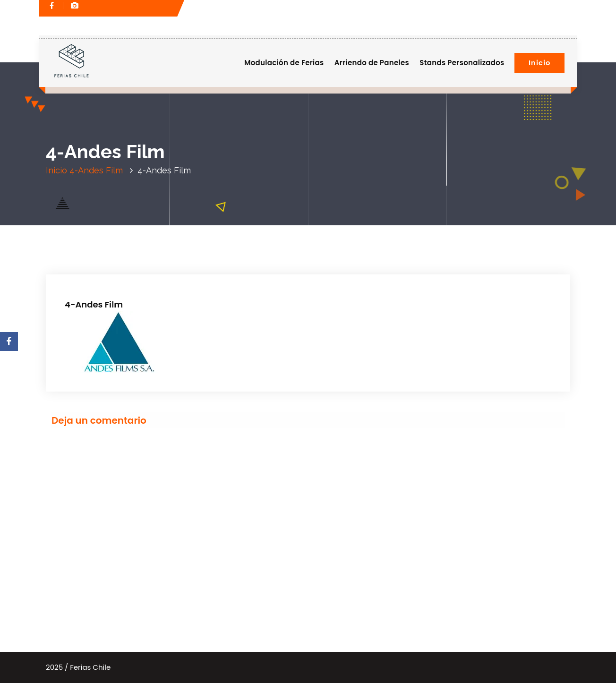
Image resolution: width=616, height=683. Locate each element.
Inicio (539, 63)
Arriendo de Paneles (372, 63)
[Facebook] (9, 341)
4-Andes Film (96, 170)
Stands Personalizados (462, 63)
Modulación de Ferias (284, 63)
